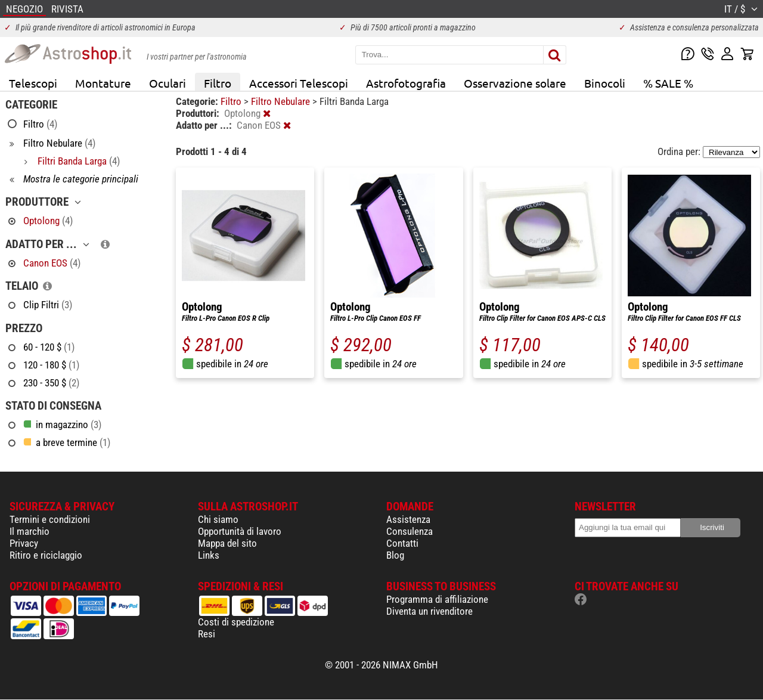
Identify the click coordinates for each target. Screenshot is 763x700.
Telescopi (33, 83)
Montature (103, 83)
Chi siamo (218, 519)
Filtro (218, 83)
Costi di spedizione (236, 622)
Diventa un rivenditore (429, 611)
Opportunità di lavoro (240, 531)
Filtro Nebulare (282, 101)
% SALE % (668, 83)
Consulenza (410, 531)
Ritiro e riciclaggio (46, 555)
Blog (395, 555)
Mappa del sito (227, 543)
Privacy (24, 543)
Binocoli (605, 83)
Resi (207, 634)
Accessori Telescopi (299, 83)
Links (209, 555)
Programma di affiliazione (437, 599)
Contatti (402, 543)
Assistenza (408, 519)
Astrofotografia (406, 83)
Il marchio (30, 531)
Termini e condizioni (50, 519)
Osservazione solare (515, 83)
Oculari (168, 83)
